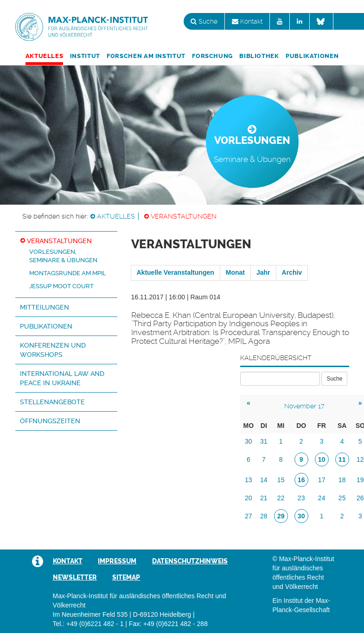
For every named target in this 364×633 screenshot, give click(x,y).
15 (281, 480)
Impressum (117, 561)
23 (301, 498)
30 (249, 441)
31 (264, 441)
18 (342, 480)
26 (360, 498)
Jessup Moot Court (61, 286)
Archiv (292, 272)
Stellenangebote (52, 402)
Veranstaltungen (184, 216)
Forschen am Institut (146, 56)
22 (281, 498)
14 (264, 480)
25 (342, 498)
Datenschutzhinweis (190, 561)
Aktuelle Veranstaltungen (176, 272)
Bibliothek (259, 56)
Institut (85, 56)
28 (264, 516)
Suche (204, 21)
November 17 (304, 406)
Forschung (212, 56)
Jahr (263, 272)
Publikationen (312, 56)
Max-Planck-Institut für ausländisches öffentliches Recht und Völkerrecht (82, 27)
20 (249, 498)
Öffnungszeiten (50, 421)
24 (322, 498)
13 (249, 480)
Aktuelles (45, 56)
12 (360, 459)
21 (264, 498)
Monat (235, 272)
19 (360, 480)
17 (322, 480)
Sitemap (126, 577)
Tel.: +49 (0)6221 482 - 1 (88, 624)
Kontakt (247, 21)
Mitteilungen (45, 307)
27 (249, 516)
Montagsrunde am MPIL (68, 273)
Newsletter (75, 577)
